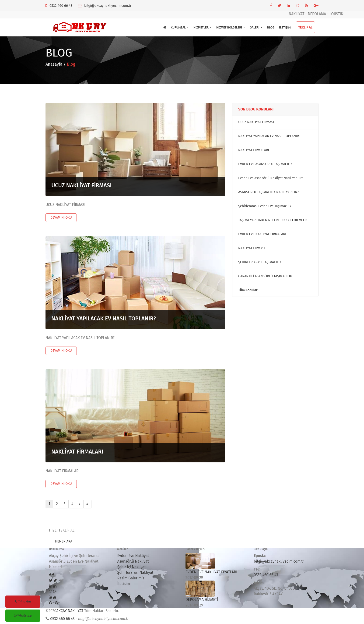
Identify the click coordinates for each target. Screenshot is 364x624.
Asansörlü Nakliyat (133, 561)
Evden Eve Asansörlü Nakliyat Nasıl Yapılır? (271, 178)
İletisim (124, 584)
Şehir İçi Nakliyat (132, 567)
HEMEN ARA (64, 541)
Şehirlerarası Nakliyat (135, 573)
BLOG (271, 27)
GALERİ (256, 27)
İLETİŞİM (285, 27)
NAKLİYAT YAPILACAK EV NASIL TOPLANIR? (104, 319)
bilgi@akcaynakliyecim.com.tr (108, 6)
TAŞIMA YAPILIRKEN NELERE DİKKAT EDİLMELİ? (273, 220)
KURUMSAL (180, 27)
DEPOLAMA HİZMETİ (202, 600)
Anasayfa (54, 64)
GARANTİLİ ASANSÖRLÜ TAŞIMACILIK (265, 276)
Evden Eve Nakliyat (133, 556)
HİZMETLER (203, 27)
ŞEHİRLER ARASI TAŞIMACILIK (260, 262)
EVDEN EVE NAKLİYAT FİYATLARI (211, 572)
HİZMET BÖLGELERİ (231, 27)
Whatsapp (23, 615)
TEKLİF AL (305, 27)
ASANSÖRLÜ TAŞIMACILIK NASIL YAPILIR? (268, 192)
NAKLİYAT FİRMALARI (77, 452)
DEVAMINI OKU (61, 218)
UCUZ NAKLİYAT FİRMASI (81, 185)
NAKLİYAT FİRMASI (252, 248)
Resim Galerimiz (131, 578)
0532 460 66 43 (61, 6)
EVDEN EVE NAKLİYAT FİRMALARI (262, 234)
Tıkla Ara (23, 601)
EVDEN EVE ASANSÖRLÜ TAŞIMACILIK (265, 164)
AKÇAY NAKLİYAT (70, 611)
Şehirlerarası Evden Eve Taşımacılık (265, 206)
